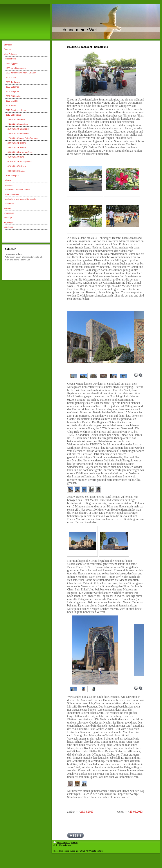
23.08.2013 (87, 812)
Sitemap (74, 842)
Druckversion (62, 842)
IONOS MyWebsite (88, 851)
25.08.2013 (136, 812)
